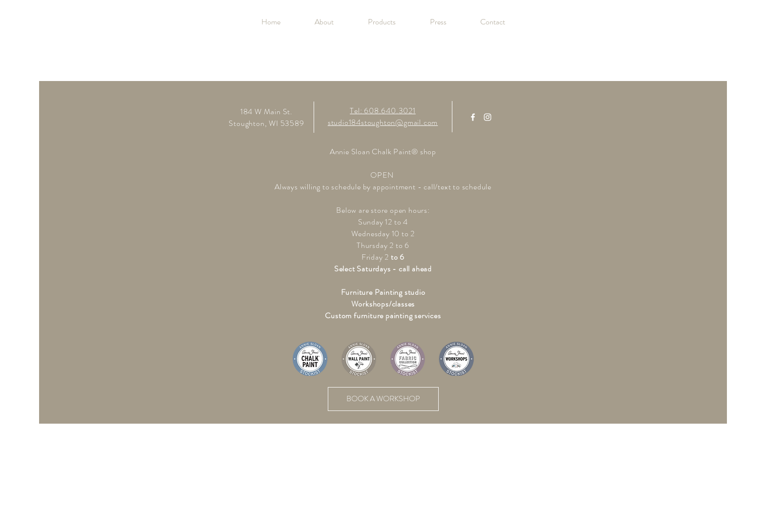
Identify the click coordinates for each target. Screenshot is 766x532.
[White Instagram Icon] (488, 117)
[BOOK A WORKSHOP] (383, 399)
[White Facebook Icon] (473, 117)
